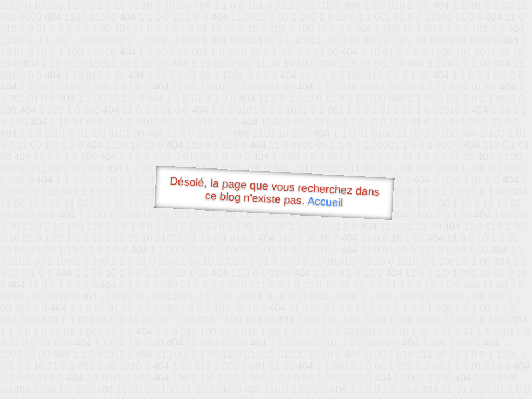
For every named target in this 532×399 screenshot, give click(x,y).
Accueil (325, 201)
